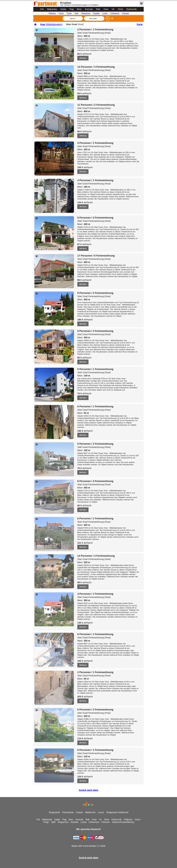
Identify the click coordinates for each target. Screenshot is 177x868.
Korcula (89, 9)
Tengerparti (54, 812)
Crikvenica (115, 13)
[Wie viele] (94, 18)
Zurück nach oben (88, 790)
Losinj (105, 13)
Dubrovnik (132, 9)
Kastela (96, 13)
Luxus (101, 812)
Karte (140, 24)
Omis (121, 9)
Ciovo (61, 13)
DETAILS (83, 58)
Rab (98, 9)
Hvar (106, 9)
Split (77, 13)
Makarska (52, 9)
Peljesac (52, 13)
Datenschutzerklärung (123, 822)
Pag (72, 9)
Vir (113, 9)
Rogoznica (86, 13)
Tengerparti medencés (117, 812)
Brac (79, 9)
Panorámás (68, 812)
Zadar (63, 9)
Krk (42, 9)
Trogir (69, 13)
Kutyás (79, 812)
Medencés (90, 812)
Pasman (126, 13)
